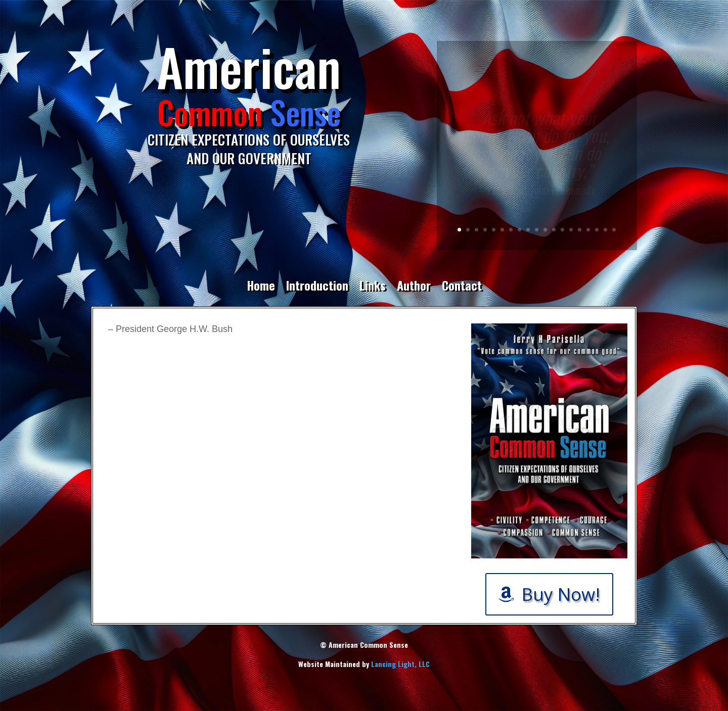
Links (373, 287)
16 (588, 230)
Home (261, 287)
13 (562, 230)
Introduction (317, 287)
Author (414, 287)
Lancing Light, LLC (400, 664)
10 (537, 230)
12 (554, 230)
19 (614, 230)
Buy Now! (561, 594)
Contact (462, 287)
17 (597, 230)
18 (605, 230)
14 (571, 230)
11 (545, 230)
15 (580, 230)
